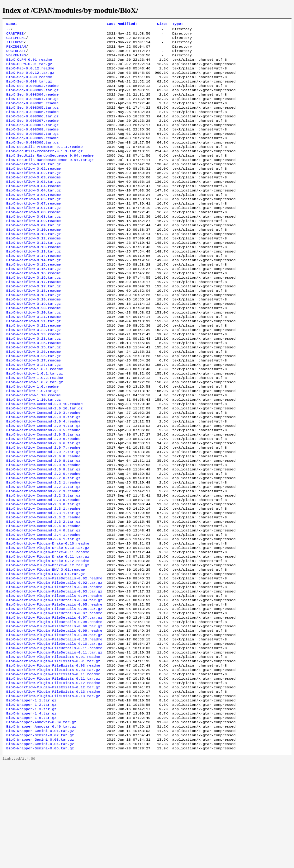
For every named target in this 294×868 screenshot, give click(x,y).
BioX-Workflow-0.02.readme (33, 190)
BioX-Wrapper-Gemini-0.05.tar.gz (40, 852)
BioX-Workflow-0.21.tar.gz (33, 364)
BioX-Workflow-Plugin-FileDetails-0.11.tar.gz (54, 743)
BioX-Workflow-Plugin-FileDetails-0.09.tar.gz (54, 723)
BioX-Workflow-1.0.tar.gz (32, 444)
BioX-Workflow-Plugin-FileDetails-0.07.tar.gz (54, 703)
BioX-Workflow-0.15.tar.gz (33, 304)
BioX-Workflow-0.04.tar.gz (33, 215)
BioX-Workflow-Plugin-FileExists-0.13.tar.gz (53, 792)
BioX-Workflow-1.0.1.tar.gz (35, 424)
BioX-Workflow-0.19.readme (33, 339)
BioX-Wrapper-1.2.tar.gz (31, 802)
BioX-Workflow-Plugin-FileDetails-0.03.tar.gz (54, 673)
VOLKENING (16, 60)
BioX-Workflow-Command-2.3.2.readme (43, 588)
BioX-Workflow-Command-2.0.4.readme (43, 479)
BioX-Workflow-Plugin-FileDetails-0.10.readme (54, 728)
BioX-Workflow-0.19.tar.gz (33, 344)
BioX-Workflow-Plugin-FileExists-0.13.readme (53, 787)
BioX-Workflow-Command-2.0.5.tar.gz (43, 493)
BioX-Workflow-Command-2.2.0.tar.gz (43, 543)
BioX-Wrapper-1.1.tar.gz (31, 797)
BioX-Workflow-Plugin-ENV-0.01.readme (45, 648)
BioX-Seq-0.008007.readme (32, 135)
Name (12, 24)
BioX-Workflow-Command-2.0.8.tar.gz (43, 523)
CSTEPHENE (16, 40)
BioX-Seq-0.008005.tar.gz (32, 120)
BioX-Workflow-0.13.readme (33, 279)
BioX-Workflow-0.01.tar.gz (33, 185)
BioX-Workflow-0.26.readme (33, 399)
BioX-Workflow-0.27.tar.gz (33, 414)
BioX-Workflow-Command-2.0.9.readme (43, 528)
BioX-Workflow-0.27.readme (33, 409)
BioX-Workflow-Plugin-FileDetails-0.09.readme (54, 718)
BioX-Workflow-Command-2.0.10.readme (44, 459)
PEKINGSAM (16, 50)
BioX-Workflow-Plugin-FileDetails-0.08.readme (54, 708)
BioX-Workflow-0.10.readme (33, 259)
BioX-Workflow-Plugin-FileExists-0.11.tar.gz (53, 772)
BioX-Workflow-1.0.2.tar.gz (35, 434)
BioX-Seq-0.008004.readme (32, 105)
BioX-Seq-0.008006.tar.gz (32, 130)
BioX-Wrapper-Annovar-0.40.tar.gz (41, 827)
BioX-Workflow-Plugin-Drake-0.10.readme (48, 618)
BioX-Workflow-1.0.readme (32, 439)
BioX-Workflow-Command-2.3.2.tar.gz (43, 593)
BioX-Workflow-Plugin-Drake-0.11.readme (48, 628)
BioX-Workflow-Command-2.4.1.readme (43, 608)
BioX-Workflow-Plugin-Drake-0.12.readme (48, 638)
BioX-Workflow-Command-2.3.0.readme (43, 568)
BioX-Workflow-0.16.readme (33, 309)
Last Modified (122, 24)
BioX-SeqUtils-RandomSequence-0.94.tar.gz (50, 180)
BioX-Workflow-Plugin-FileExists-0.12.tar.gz (53, 782)
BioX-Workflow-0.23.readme (33, 379)
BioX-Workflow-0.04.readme (33, 210)
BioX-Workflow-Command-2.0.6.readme (43, 498)
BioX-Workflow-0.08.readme (33, 239)
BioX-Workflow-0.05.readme (33, 219)
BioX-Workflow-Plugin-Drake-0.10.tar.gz (48, 623)
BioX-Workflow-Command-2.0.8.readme (43, 518)
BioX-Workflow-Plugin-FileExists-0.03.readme (53, 757)
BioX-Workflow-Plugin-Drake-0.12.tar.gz (48, 643)
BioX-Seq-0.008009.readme (32, 155)
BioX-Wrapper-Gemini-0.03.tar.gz (40, 842)
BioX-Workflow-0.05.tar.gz (33, 224)
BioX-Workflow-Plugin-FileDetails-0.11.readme (54, 738)
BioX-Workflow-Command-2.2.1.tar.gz (43, 553)
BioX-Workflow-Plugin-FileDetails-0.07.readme (54, 698)
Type (178, 24)
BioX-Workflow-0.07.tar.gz (33, 234)
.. (8, 30)
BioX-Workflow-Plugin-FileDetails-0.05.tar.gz (54, 693)
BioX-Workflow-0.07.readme (33, 229)
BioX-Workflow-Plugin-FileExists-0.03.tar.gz (53, 762)
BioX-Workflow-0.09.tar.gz (33, 254)
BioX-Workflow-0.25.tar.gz (33, 394)
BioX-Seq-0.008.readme (29, 85)
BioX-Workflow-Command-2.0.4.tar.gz (43, 484)
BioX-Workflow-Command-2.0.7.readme (43, 508)
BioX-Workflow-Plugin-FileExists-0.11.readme (53, 767)
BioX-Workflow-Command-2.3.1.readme (43, 578)
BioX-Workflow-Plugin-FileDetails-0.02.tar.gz (54, 663)
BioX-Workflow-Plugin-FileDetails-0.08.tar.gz (54, 713)
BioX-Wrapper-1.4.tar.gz (31, 812)
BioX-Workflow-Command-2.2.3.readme (43, 558)
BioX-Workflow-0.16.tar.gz (33, 314)
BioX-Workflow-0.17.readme (33, 319)
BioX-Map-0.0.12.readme (30, 75)
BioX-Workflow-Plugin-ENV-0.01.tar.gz (45, 653)
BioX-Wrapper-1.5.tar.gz (31, 817)
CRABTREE (15, 35)
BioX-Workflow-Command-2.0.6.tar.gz (43, 503)
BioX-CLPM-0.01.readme (29, 65)
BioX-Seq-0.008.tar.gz (29, 90)
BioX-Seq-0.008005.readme (32, 115)
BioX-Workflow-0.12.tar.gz (33, 274)
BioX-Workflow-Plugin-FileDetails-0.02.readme (54, 658)
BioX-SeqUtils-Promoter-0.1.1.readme (44, 165)
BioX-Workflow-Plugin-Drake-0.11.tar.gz (48, 633)
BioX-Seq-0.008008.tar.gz (32, 150)
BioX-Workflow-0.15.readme (33, 299)
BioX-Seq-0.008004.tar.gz (32, 110)
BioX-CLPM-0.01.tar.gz (29, 70)
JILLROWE (15, 45)
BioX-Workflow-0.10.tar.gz (33, 264)
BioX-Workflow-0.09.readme (33, 249)
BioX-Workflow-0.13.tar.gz (33, 284)
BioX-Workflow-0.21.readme (33, 359)
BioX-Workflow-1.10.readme (33, 449)
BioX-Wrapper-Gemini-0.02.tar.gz (40, 837)
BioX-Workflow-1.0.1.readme (35, 419)
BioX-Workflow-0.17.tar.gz (33, 324)
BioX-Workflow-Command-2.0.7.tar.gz (43, 513)
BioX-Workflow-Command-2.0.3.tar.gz (43, 474)
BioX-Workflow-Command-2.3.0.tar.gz (43, 573)
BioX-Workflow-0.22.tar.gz (33, 374)
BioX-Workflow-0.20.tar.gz (33, 354)
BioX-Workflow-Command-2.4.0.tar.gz (43, 603)
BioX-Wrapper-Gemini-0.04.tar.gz (40, 847)
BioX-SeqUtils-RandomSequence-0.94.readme (50, 175)
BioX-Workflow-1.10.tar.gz (33, 454)
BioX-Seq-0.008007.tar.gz (32, 140)
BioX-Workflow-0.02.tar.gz (33, 195)
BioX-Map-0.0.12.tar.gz (30, 80)
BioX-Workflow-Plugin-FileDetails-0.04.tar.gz (54, 683)
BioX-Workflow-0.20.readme (33, 349)
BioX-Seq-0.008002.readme (32, 95)
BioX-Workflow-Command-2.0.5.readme (43, 488)
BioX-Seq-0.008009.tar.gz (32, 160)
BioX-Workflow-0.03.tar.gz (33, 205)
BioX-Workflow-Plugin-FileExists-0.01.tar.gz (53, 752)
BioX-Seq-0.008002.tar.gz (32, 100)
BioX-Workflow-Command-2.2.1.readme (43, 548)
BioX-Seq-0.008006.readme (32, 125)
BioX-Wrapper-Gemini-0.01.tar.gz (40, 832)
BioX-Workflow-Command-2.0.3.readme (43, 469)
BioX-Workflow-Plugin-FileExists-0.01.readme (53, 748)
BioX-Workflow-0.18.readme (33, 329)
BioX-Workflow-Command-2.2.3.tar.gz (43, 563)
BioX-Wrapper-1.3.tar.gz (31, 807)
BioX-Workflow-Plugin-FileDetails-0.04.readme (54, 678)
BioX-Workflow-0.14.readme (33, 289)
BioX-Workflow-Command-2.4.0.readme (43, 598)
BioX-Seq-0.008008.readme (32, 145)
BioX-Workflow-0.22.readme (33, 369)
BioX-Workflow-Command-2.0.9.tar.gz (43, 533)
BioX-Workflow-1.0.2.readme (35, 429)
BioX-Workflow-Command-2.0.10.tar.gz (44, 464)
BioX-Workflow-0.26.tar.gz (33, 404)
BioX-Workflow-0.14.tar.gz (33, 294)
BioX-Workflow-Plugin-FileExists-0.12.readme (53, 777)
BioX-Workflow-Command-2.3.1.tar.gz (43, 583)
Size (162, 24)
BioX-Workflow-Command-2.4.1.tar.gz (43, 613)
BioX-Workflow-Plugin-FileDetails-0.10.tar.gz (54, 733)
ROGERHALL (16, 55)
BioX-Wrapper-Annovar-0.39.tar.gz (41, 822)
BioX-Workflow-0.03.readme (33, 200)
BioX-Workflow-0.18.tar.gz (33, 334)
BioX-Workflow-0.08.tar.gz (33, 244)
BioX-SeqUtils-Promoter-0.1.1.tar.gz (44, 170)
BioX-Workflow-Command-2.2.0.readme (43, 538)
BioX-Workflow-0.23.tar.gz (33, 384)
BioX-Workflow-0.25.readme (33, 389)
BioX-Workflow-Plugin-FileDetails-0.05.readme (54, 688)
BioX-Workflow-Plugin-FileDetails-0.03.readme (54, 668)
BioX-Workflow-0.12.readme (33, 269)
